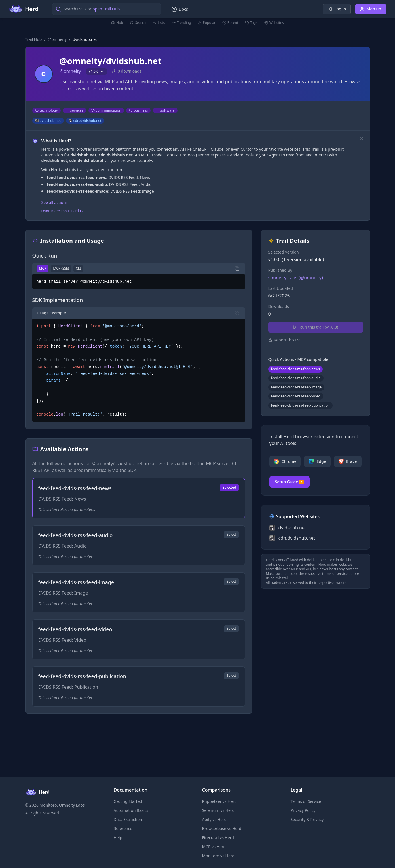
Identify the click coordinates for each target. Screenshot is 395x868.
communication (106, 110)
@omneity (57, 39)
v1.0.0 (97, 71)
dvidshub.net (48, 121)
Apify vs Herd (215, 819)
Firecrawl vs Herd (218, 838)
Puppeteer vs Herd (219, 801)
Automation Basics (131, 810)
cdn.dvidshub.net (85, 121)
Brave (348, 461)
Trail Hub (34, 39)
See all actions (55, 202)
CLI (78, 268)
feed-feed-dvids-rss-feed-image (296, 387)
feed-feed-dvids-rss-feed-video (296, 396)
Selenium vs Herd (218, 810)
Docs (179, 9)
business (138, 110)
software (165, 110)
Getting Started (128, 801)
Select (231, 534)
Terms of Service (306, 801)
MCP (43, 268)
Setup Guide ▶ (290, 482)
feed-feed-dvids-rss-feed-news (295, 369)
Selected (229, 487)
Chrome (285, 461)
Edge (317, 461)
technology (47, 110)
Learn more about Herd (62, 211)
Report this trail (285, 340)
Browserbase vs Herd (222, 828)
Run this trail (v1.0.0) (315, 327)
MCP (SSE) (61, 268)
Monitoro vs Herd (218, 856)
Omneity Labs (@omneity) (296, 278)
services (75, 110)
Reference (123, 828)
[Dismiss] (362, 139)
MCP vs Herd (214, 847)
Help (118, 838)
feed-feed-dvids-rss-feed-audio (296, 378)
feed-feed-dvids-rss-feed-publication (300, 405)
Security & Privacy (307, 819)
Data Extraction (128, 819)
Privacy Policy (303, 810)
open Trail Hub (106, 9)
